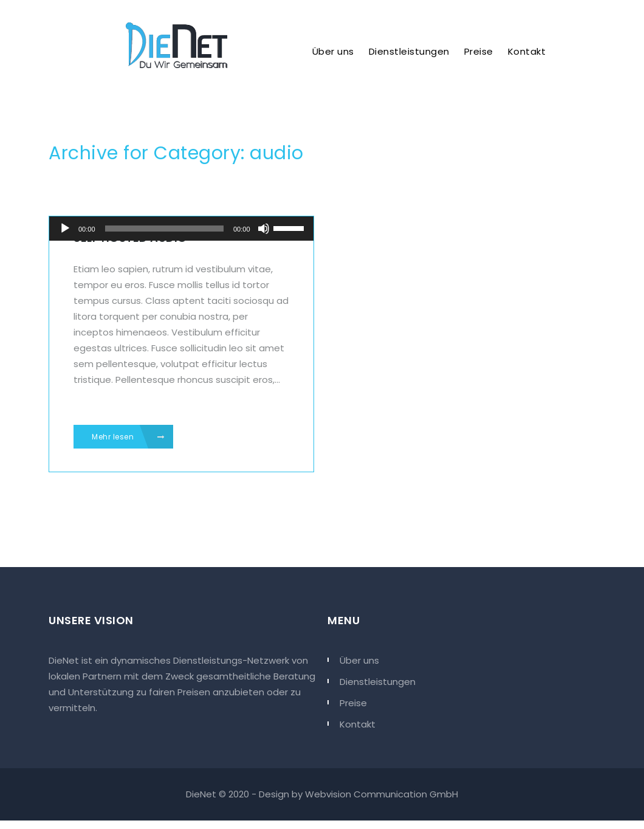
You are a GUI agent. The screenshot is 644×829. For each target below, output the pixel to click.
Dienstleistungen (409, 51)
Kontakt (527, 51)
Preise (479, 51)
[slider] (164, 229)
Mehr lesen (128, 437)
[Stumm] (264, 229)
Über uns (333, 51)
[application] (181, 229)
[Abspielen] (65, 229)
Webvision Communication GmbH (382, 794)
